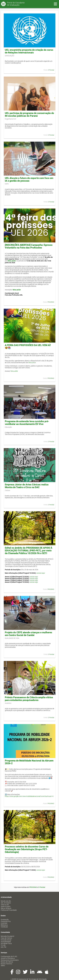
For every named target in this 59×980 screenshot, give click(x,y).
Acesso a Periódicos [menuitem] (8, 958)
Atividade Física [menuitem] (6, 943)
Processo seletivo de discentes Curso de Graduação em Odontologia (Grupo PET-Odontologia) (27, 849)
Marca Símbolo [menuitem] (6, 908)
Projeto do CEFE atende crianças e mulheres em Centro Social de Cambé (28, 634)
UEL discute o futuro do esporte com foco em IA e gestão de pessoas (29, 179)
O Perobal (51, 70)
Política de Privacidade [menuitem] (9, 910)
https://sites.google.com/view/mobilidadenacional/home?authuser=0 (29, 796)
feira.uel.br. (32, 362)
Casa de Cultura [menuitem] (6, 938)
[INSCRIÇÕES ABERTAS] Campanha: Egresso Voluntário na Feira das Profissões (29, 246)
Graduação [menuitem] (5, 920)
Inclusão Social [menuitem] (6, 940)
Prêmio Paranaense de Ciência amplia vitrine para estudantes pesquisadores (29, 699)
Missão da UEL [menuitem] (6, 901)
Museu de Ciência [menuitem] (7, 962)
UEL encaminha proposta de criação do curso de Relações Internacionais (29, 51)
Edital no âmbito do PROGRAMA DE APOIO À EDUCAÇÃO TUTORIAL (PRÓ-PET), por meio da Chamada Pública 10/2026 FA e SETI (29, 551)
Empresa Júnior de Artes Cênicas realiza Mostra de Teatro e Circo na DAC (27, 486)
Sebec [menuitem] (3, 966)
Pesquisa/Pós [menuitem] (6, 921)
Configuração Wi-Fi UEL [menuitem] (9, 956)
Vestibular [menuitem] (4, 927)
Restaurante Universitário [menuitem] (10, 960)
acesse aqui (41, 573)
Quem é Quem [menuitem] (6, 906)
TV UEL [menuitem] (3, 945)
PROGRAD (51, 302)
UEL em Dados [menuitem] (6, 903)
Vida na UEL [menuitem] (5, 905)
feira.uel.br (12, 261)
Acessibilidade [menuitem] (6, 942)
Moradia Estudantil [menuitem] (7, 936)
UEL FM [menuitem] (3, 947)
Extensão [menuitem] (4, 923)
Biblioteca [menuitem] (4, 925)
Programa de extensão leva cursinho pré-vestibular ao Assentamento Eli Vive (27, 423)
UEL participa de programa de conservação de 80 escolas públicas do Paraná (29, 114)
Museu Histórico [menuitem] (6, 964)
